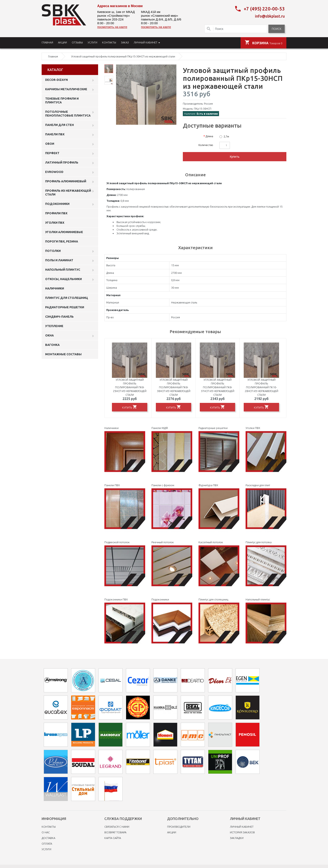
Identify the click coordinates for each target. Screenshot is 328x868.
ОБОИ (50, 144)
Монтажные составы (63, 354)
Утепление (54, 326)
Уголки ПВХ (55, 223)
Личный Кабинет (242, 827)
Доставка (48, 838)
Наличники (55, 288)
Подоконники (57, 204)
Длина (209, 136)
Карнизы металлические (66, 89)
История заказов (242, 832)
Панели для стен (60, 125)
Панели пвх (55, 134)
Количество (206, 145)
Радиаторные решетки (65, 307)
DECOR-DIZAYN (56, 80)
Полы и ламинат (59, 260)
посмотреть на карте (112, 27)
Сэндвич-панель (59, 317)
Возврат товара (115, 832)
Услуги (46, 849)
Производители (179, 827)
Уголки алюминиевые (64, 232)
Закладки (237, 838)
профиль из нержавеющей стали (68, 193)
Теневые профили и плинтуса (62, 100)
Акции (172, 832)
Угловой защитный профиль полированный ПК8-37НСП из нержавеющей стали (218, 387)
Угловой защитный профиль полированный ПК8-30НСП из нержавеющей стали (174, 387)
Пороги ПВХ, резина (62, 241)
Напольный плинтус (63, 270)
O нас (46, 832)
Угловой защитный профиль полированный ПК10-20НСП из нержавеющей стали (261, 387)
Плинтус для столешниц (67, 298)
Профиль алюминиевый (66, 181)
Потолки (53, 251)
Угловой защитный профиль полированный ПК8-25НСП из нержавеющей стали (130, 387)
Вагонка (52, 345)
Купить (235, 157)
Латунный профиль (62, 162)
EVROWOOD (54, 172)
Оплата (47, 844)
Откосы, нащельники (63, 279)
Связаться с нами (117, 827)
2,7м (226, 136)
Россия (208, 104)
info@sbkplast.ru (270, 16)
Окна (49, 335)
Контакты (49, 827)
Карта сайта (113, 838)
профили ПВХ (56, 213)
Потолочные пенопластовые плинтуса (68, 114)
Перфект (52, 153)
